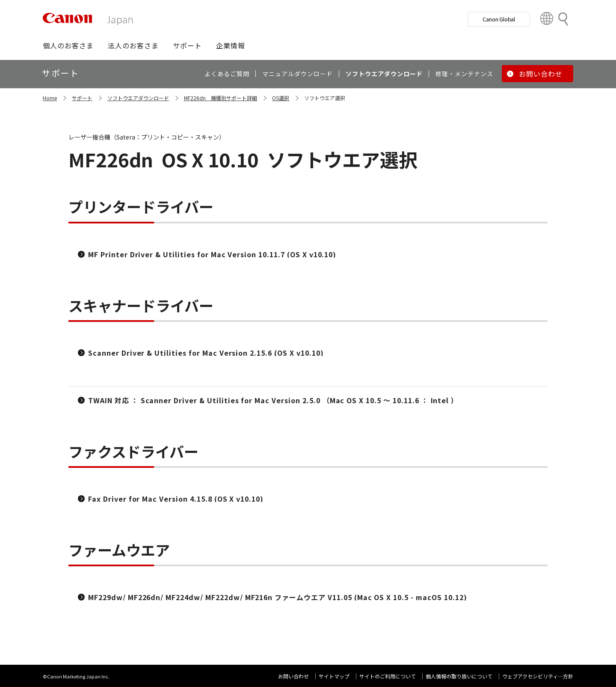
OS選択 (281, 98)
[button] (68, 45)
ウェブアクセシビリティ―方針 (538, 676)
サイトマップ (334, 676)
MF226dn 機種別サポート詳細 (221, 98)
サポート (82, 98)
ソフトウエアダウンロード (138, 98)
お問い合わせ (293, 676)
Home (50, 98)
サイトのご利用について (388, 676)
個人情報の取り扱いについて (459, 676)
